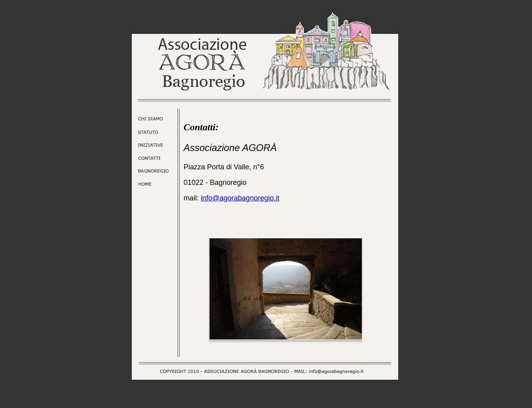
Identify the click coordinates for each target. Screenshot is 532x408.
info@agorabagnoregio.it (240, 198)
